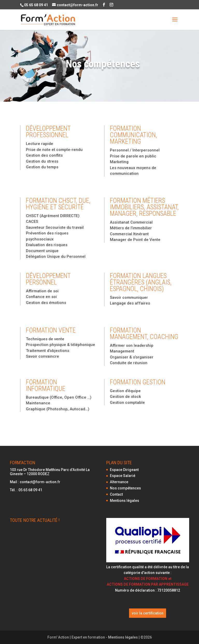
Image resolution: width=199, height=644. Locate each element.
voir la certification (148, 613)
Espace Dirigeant (124, 470)
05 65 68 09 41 (30, 490)
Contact (116, 494)
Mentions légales (125, 501)
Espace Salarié (123, 476)
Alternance (119, 482)
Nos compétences (125, 488)
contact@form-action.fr (40, 482)
